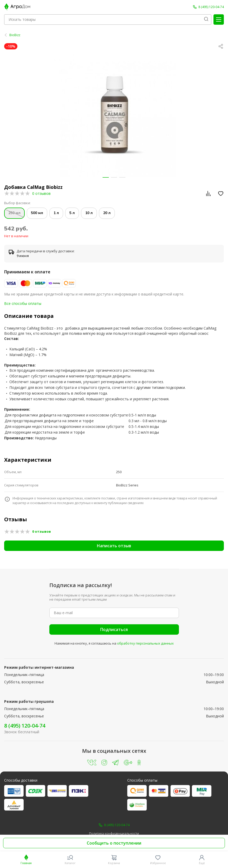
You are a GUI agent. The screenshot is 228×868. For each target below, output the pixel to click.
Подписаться (114, 629)
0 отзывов (41, 193)
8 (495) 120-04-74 (25, 726)
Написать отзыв (114, 546)
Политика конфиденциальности (114, 834)
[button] (106, 177)
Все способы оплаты (23, 303)
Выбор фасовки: (17, 203)
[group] (114, 115)
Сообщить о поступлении (114, 843)
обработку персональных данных (145, 643)
